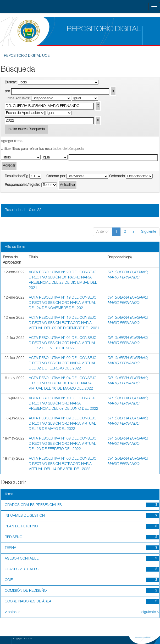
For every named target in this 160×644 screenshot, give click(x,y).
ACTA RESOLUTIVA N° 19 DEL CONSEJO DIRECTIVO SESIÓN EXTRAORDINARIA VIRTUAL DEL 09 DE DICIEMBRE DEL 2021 (64, 323)
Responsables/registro (23, 185)
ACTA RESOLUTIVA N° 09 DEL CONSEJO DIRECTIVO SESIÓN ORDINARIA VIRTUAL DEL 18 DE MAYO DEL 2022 (63, 424)
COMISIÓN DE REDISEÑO (26, 591)
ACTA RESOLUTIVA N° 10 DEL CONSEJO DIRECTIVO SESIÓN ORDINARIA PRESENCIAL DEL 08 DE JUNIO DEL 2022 (64, 404)
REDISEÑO (13, 537)
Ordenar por (56, 176)
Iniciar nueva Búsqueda (26, 129)
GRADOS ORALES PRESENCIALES (33, 505)
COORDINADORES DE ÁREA (28, 602)
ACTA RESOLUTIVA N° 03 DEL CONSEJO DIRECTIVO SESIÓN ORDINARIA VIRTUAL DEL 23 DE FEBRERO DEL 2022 (63, 444)
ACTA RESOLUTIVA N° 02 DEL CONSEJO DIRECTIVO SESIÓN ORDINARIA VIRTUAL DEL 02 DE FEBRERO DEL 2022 (63, 363)
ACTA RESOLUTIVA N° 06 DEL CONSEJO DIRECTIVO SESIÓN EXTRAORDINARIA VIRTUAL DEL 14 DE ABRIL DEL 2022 (63, 464)
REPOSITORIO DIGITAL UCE (27, 56)
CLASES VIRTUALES (22, 569)
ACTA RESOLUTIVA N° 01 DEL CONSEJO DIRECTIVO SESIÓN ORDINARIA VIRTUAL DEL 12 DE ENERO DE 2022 (63, 343)
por (7, 92)
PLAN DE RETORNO (21, 527)
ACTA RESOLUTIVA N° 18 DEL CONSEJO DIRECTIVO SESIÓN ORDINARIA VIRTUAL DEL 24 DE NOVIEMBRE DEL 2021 (63, 303)
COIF (9, 580)
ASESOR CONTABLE (22, 559)
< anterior (12, 612)
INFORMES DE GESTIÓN (25, 516)
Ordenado (117, 176)
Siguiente (149, 232)
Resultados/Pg (16, 176)
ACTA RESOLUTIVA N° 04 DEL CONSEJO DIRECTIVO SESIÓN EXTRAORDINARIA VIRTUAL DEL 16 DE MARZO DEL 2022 (63, 384)
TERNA (10, 548)
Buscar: (11, 83)
